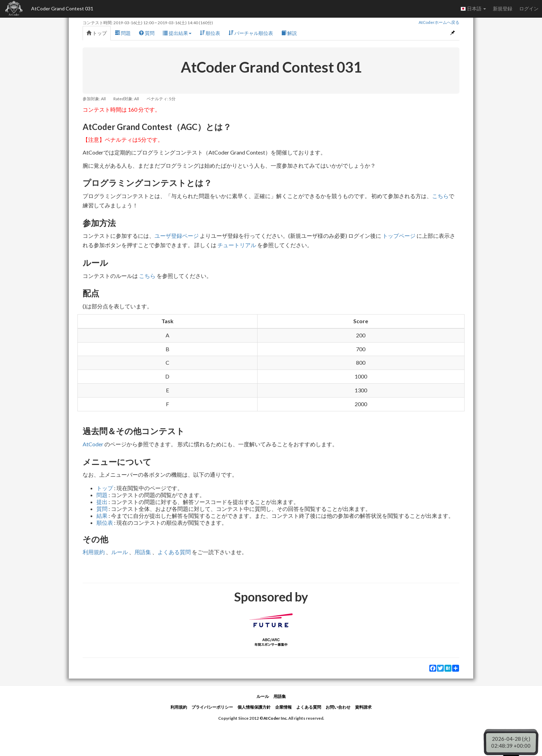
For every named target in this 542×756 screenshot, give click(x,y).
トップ (97, 33)
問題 (123, 33)
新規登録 (503, 8)
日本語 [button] (473, 9)
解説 (289, 33)
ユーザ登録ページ (177, 236)
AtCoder (93, 444)
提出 (102, 502)
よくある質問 (174, 552)
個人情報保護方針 (254, 707)
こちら (440, 196)
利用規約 (94, 552)
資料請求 (363, 707)
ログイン (529, 8)
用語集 (143, 552)
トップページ (399, 236)
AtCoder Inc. (275, 718)
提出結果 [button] (177, 33)
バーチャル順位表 (251, 33)
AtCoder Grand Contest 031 (62, 8)
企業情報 (283, 707)
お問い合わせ (338, 707)
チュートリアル (237, 245)
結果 (102, 516)
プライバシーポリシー (212, 707)
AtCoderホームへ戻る (439, 22)
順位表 (210, 33)
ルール (120, 552)
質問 (147, 33)
